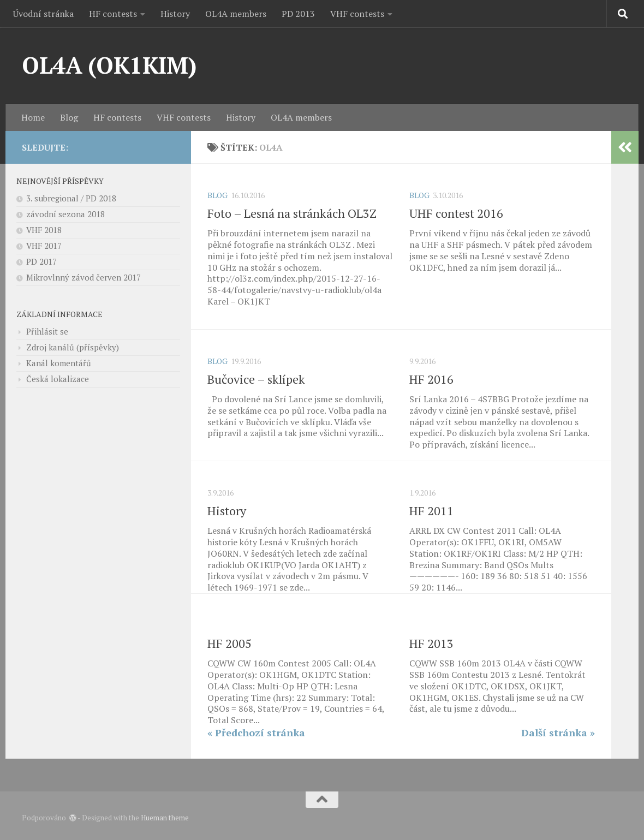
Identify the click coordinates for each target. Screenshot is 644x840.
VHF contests (357, 14)
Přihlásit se (47, 331)
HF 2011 (431, 511)
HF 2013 (431, 643)
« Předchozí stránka (256, 732)
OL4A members (236, 14)
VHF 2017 (44, 246)
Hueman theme (165, 818)
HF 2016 (431, 379)
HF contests (113, 14)
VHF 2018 (44, 230)
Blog (69, 117)
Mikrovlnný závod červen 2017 (84, 277)
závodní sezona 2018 (65, 214)
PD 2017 (41, 261)
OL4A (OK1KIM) (109, 65)
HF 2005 (229, 643)
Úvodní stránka (43, 14)
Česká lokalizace (58, 379)
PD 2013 (298, 14)
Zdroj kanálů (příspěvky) (73, 347)
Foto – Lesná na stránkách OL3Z (292, 213)
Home (33, 117)
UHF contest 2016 (456, 213)
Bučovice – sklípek (256, 379)
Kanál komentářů (59, 363)
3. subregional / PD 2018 (71, 198)
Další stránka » (558, 732)
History (175, 14)
